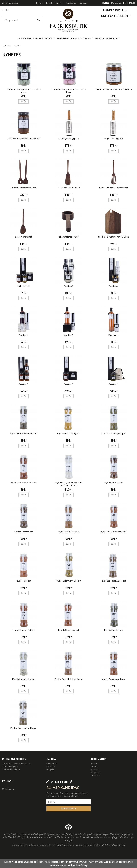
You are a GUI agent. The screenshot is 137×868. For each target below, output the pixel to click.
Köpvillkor (59, 3)
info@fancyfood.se (10, 3)
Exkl (133, 3)
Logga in (50, 769)
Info (24, 101)
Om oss (94, 766)
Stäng (84, 865)
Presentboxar (25, 38)
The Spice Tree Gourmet (82, 38)
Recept (49, 3)
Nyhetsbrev (96, 772)
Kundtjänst (71, 3)
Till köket (50, 38)
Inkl (126, 3)
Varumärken (63, 38)
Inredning (38, 38)
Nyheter (40, 3)
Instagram (83, 3)
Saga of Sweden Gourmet (107, 38)
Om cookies (96, 775)
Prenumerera (68, 809)
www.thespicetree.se (45, 845)
